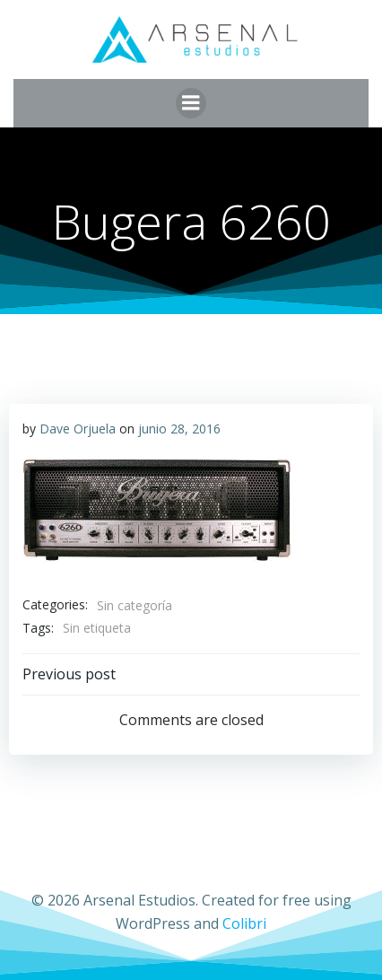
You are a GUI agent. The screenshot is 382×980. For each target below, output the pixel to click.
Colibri (244, 923)
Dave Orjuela (78, 429)
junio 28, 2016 (179, 429)
